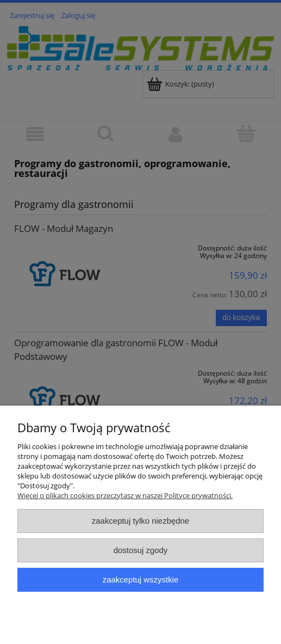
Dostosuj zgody (141, 550)
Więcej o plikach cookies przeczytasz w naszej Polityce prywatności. (125, 495)
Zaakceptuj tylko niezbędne (140, 521)
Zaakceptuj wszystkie (140, 579)
